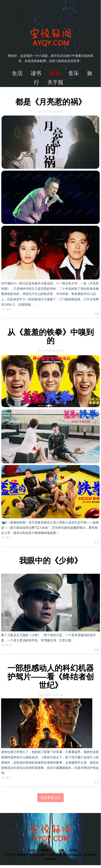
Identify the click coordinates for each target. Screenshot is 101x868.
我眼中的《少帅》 (51, 561)
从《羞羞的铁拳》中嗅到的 (51, 337)
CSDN (32, 850)
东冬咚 (45, 850)
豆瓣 (61, 850)
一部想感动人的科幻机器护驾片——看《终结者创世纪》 (51, 677)
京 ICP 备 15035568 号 (18, 855)
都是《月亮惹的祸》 (51, 102)
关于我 (73, 850)
